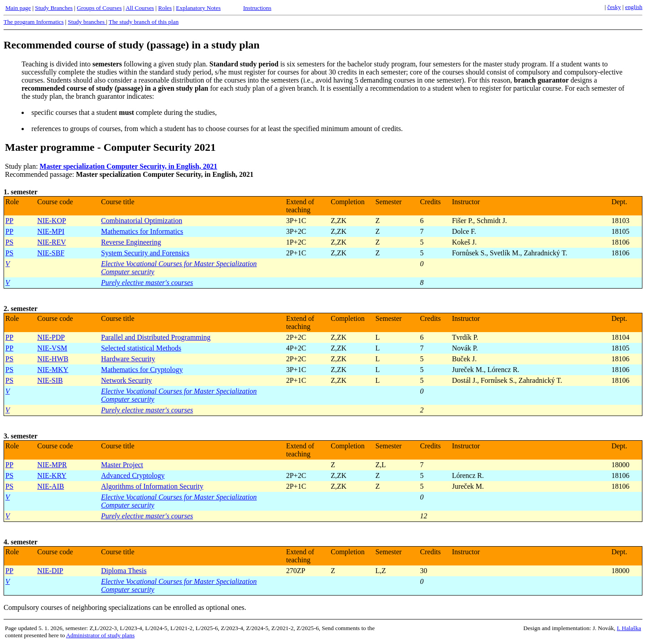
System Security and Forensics (145, 253)
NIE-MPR (52, 465)
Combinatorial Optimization (142, 221)
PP (9, 221)
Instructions (257, 8)
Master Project (122, 465)
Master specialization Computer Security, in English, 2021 (128, 166)
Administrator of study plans (100, 635)
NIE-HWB (53, 359)
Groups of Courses (99, 8)
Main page (18, 8)
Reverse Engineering (131, 242)
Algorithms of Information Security (152, 486)
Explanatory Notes (198, 8)
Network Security (126, 380)
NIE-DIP (50, 571)
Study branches (87, 22)
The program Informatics (34, 22)
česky (614, 7)
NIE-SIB (50, 380)
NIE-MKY (53, 370)
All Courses (140, 8)
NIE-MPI (51, 231)
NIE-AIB (51, 486)
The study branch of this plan (144, 22)
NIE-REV (52, 242)
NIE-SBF (51, 253)
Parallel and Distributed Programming (156, 337)
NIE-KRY (52, 475)
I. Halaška (629, 628)
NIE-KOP (52, 221)
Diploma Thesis (124, 571)
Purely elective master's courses (147, 283)
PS (9, 242)
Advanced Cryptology (133, 475)
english (634, 7)
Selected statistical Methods (141, 348)
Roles (165, 8)
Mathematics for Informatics (142, 231)
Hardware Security (128, 359)
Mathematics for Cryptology (142, 370)
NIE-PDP (51, 337)
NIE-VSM (52, 348)
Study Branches (54, 8)
